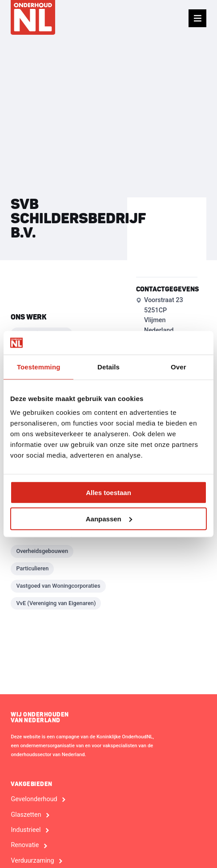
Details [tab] (108, 366)
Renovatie (25, 845)
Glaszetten (26, 815)
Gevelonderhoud (34, 799)
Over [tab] (179, 366)
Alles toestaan (108, 493)
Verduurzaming (32, 861)
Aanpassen (109, 518)
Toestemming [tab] (39, 366)
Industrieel (26, 830)
